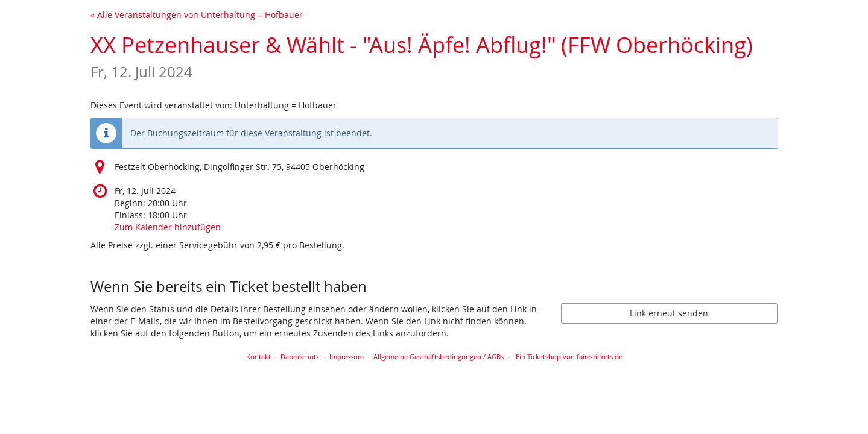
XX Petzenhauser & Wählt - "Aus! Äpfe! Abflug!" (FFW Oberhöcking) (422, 56)
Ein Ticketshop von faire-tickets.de (569, 357)
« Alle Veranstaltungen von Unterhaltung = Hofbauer (197, 15)
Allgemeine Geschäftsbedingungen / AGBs (439, 357)
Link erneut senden (669, 313)
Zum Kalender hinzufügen (168, 227)
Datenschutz (300, 357)
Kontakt (258, 357)
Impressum (347, 357)
